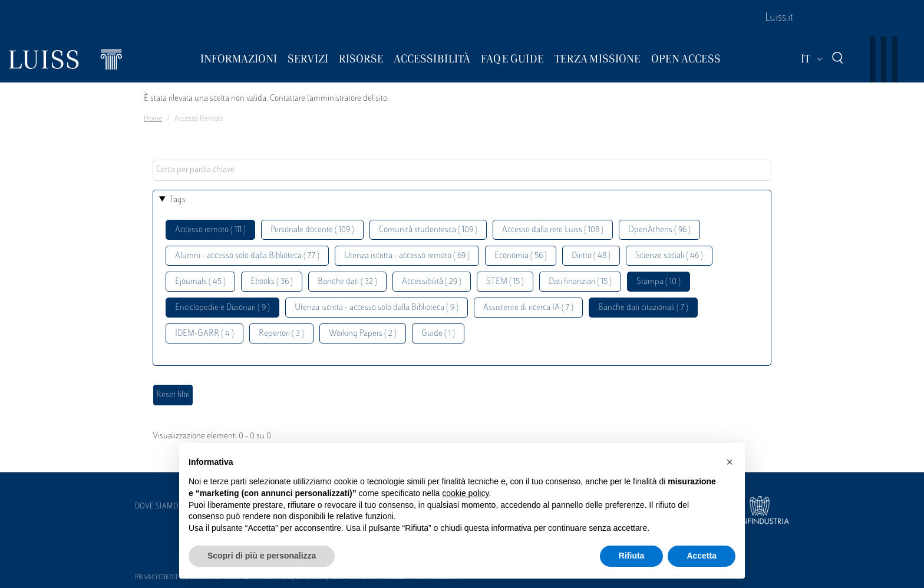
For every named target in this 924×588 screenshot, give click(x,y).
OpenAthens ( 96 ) (659, 230)
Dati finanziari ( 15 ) (580, 282)
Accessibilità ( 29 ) (432, 282)
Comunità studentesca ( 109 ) (428, 230)
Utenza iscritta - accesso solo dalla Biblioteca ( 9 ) (377, 308)
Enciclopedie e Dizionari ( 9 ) (222, 308)
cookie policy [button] (465, 493)
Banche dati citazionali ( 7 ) (643, 308)
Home (153, 119)
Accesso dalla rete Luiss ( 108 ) (553, 230)
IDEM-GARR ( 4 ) (204, 334)
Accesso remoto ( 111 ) (210, 230)
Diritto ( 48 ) (591, 256)
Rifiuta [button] (632, 556)
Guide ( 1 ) (438, 334)
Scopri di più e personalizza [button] (262, 556)
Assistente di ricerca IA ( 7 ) (528, 308)
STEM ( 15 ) (505, 282)
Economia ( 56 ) (521, 256)
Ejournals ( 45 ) (200, 282)
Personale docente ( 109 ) (312, 230)
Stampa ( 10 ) (659, 282)
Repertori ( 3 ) (281, 334)
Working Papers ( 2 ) (363, 334)
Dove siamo (157, 507)
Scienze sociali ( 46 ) (669, 256)
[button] (730, 462)
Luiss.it (779, 18)
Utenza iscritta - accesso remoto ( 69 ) (407, 256)
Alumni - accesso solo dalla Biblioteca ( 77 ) (247, 256)
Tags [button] (177, 200)
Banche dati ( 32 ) (347, 282)
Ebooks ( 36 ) (272, 282)
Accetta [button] (702, 556)
